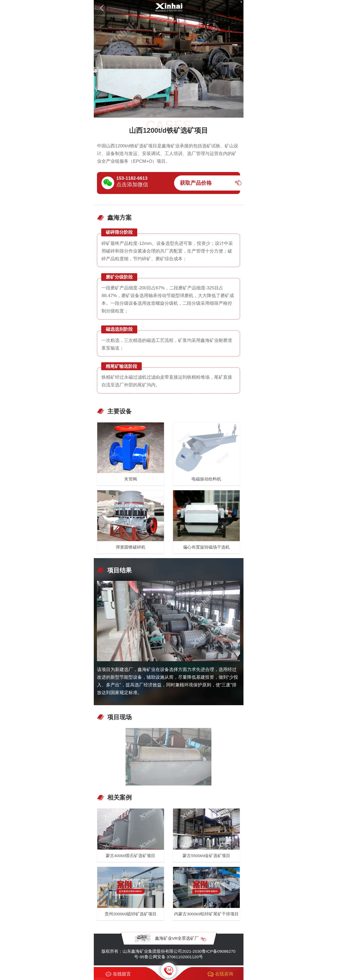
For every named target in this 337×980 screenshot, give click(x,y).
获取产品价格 (196, 183)
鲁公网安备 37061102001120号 (174, 957)
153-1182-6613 (132, 178)
